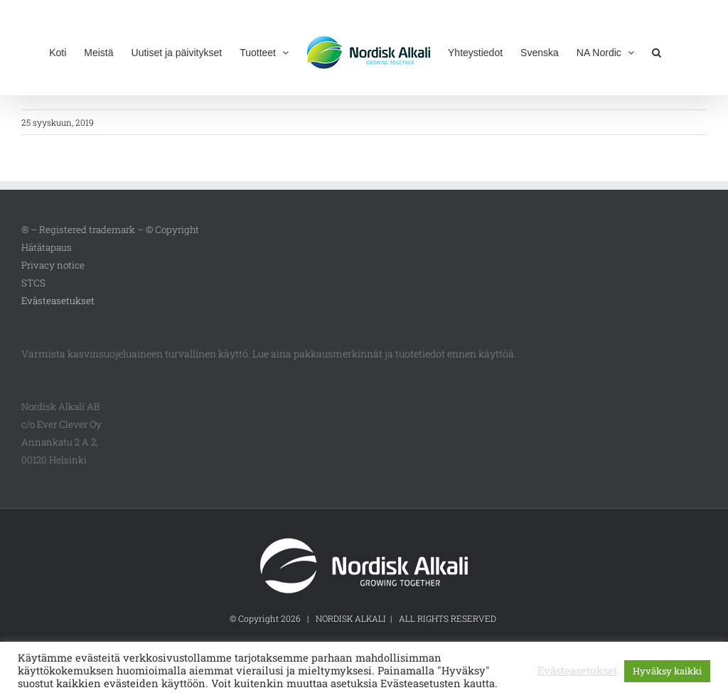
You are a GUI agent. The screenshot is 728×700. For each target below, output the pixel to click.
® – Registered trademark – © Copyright (110, 230)
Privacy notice (53, 265)
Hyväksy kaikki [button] (667, 671)
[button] (657, 51)
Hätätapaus (47, 247)
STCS (33, 283)
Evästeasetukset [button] (58, 301)
